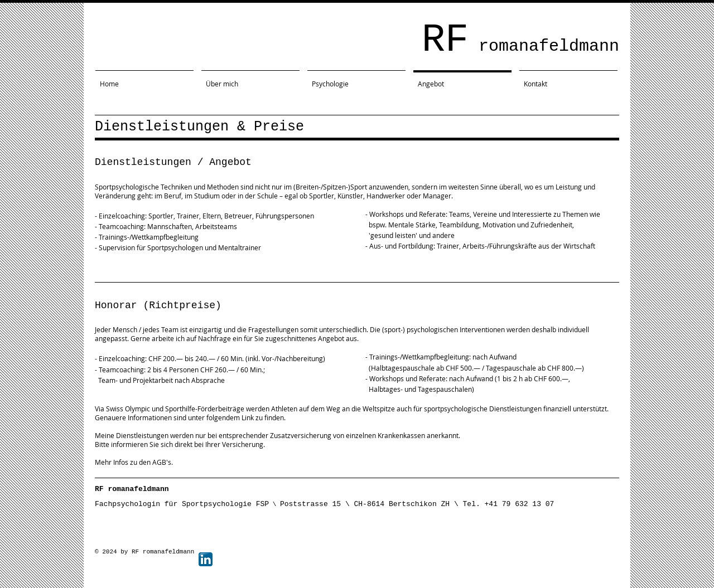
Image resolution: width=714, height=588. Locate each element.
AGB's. (162, 462)
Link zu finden (263, 417)
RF (520, 40)
